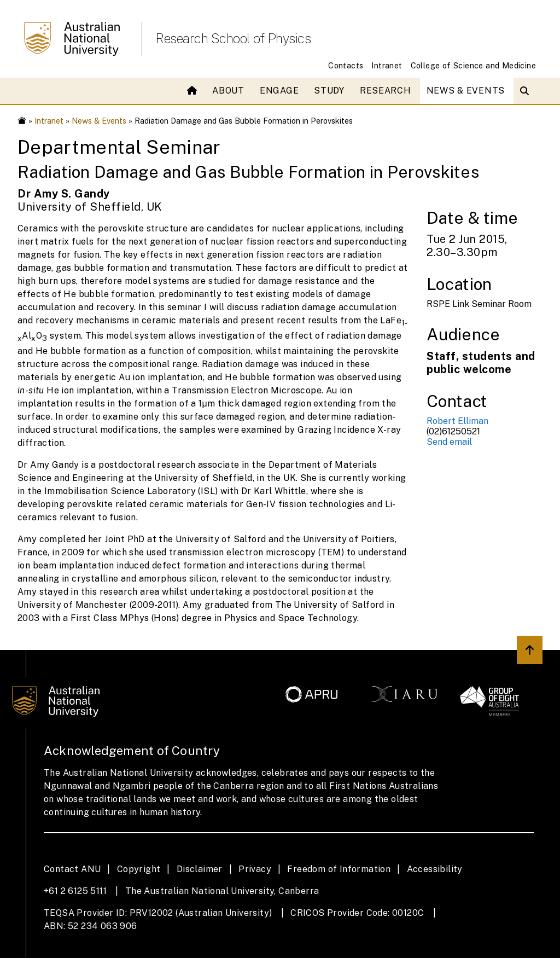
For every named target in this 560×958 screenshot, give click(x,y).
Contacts (346, 65)
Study (329, 91)
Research (386, 91)
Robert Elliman (457, 421)
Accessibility (435, 869)
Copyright (139, 869)
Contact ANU (72, 869)
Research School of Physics (233, 38)
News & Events (466, 91)
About (228, 91)
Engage (279, 91)
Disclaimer (200, 869)
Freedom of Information (339, 869)
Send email (449, 442)
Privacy (255, 869)
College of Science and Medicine (473, 65)
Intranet (387, 65)
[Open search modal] (527, 91)
